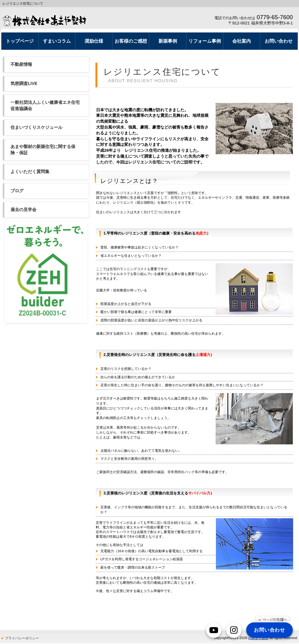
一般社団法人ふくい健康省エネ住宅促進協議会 (45, 105)
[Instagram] (234, 630)
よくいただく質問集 (30, 172)
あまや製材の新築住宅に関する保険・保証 (43, 150)
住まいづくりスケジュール (36, 127)
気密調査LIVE (24, 83)
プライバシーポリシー (22, 638)
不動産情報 (21, 64)
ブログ (17, 191)
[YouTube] (214, 630)
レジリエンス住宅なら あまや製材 (47, 20)
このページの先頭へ (273, 620)
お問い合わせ (270, 630)
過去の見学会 (23, 210)
